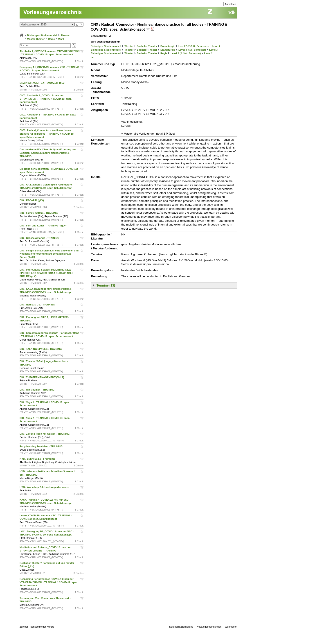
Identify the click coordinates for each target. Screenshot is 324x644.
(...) (93, 57)
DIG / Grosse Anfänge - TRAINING (40, 238)
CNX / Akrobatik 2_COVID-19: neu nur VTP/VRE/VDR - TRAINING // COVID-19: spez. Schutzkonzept (46, 99)
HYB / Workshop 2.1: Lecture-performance (45, 487)
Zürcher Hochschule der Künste (37, 627)
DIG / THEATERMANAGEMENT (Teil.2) (42, 377)
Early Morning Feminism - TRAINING (41, 446)
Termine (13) (106, 285)
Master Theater (36, 39)
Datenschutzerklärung (181, 627)
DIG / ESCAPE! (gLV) (32, 200)
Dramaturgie (168, 46)
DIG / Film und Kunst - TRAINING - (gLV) (43, 226)
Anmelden (230, 4)
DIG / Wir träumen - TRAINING (37, 390)
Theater (65, 35)
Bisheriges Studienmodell (42, 35)
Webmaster (231, 627)
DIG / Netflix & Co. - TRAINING (38, 305)
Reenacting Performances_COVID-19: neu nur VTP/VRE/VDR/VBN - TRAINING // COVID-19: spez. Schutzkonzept (49, 582)
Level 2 (216, 46)
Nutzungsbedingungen (209, 627)
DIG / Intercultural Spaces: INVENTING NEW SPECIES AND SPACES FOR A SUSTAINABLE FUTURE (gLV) (46, 273)
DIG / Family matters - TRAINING (39, 213)
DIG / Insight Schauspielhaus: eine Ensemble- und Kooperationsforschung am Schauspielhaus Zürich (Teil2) (49, 254)
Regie (51, 39)
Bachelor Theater (147, 46)
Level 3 (213, 50)
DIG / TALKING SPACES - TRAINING (41, 349)
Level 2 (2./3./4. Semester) (193, 46)
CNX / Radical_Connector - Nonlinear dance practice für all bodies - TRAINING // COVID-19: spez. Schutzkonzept (47, 134)
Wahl (61, 39)
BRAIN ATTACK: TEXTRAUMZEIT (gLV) (43, 83)
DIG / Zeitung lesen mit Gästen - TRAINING (45, 434)
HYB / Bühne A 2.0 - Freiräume (38, 459)
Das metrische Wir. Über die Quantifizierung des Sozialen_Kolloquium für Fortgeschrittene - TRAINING (48, 153)
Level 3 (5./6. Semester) (192, 50)
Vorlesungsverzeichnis (53, 12)
